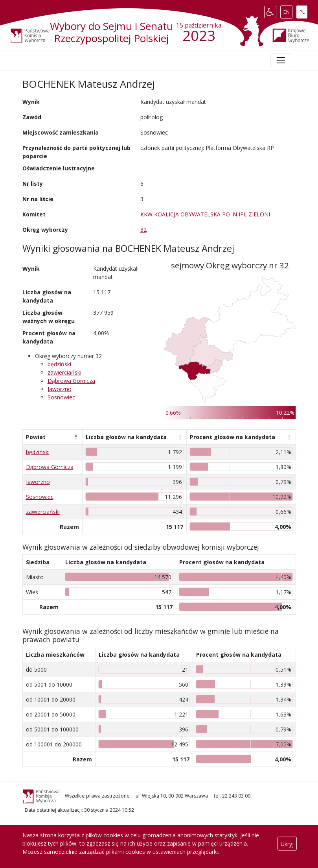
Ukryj (287, 843)
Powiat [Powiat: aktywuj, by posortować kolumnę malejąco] (36, 437)
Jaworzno (60, 389)
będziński (59, 364)
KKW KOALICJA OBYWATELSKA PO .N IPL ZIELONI (205, 214)
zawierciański (64, 372)
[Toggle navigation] (281, 60)
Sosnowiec (61, 397)
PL (303, 10)
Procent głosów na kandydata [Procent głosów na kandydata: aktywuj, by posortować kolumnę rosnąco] (233, 437)
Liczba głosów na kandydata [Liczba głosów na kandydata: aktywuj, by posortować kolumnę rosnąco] (126, 437)
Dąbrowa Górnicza (71, 381)
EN (288, 10)
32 (143, 230)
